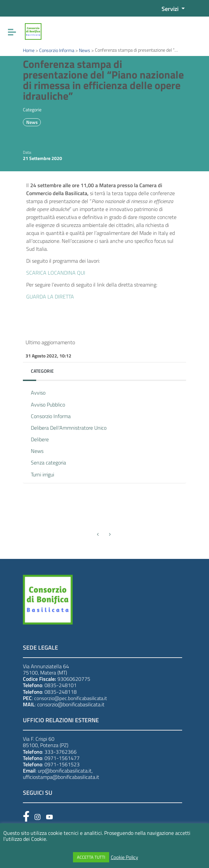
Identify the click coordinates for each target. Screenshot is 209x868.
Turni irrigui (42, 474)
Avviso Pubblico (48, 405)
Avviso (38, 393)
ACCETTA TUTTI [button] (91, 857)
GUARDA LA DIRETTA (50, 297)
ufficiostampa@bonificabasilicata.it (61, 777)
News (32, 122)
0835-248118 (61, 692)
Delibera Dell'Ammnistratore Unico (69, 428)
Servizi (171, 9)
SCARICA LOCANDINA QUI (56, 273)
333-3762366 (61, 752)
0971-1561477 (62, 758)
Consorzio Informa (51, 416)
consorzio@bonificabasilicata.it (71, 704)
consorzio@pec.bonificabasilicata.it (70, 698)
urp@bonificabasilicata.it (65, 771)
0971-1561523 (62, 764)
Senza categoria (48, 462)
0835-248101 (61, 685)
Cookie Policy (124, 857)
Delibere (40, 439)
